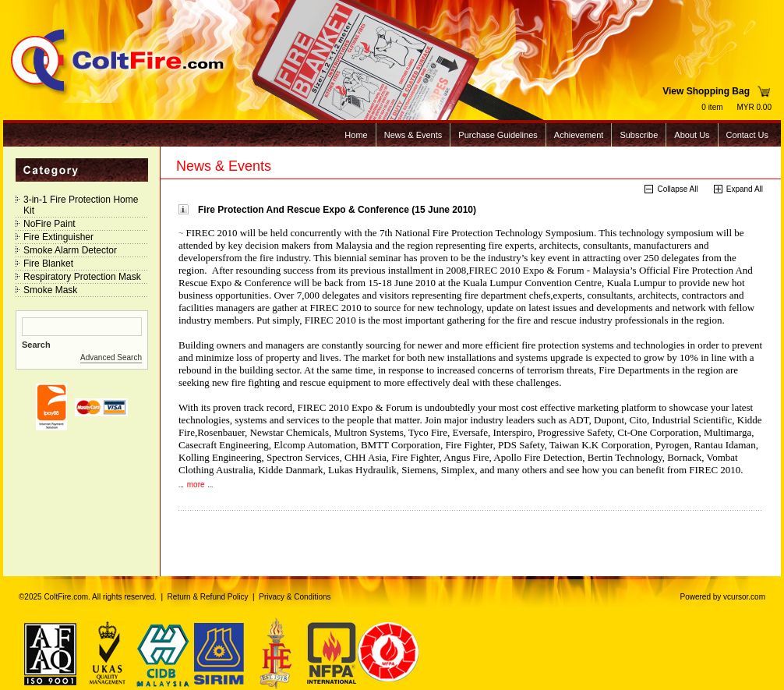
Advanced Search (111, 357)
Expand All (745, 189)
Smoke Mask (50, 290)
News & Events (413, 135)
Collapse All (677, 189)
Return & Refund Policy (208, 597)
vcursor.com (744, 597)
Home (356, 135)
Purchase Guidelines (498, 135)
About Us (692, 135)
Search (36, 345)
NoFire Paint (49, 224)
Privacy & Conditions (295, 597)
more (196, 485)
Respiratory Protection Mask (82, 277)
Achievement (579, 135)
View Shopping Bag (706, 91)
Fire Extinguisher (58, 237)
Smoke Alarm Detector (70, 250)
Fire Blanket (48, 264)
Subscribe (639, 135)
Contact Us (747, 135)
